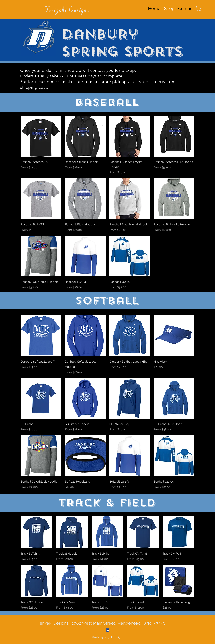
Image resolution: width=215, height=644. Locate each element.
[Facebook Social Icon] (108, 630)
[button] (199, 8)
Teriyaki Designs (67, 10)
